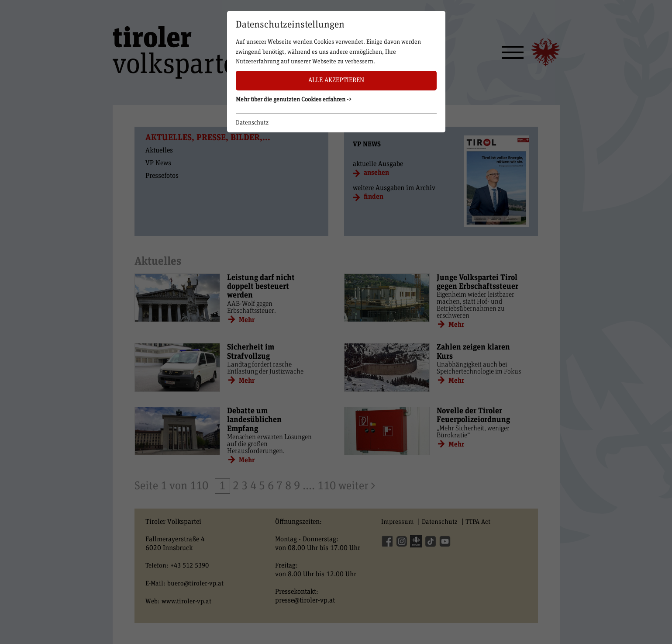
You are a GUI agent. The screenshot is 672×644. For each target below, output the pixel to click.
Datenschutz (252, 123)
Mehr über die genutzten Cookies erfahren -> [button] (294, 100)
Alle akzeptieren (336, 80)
